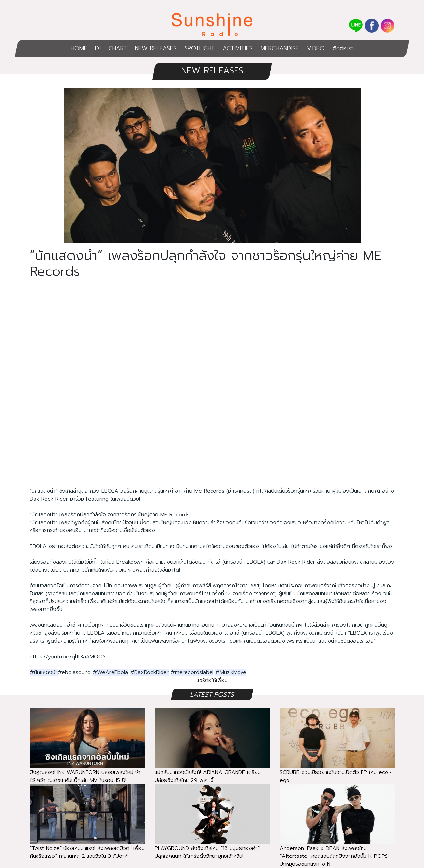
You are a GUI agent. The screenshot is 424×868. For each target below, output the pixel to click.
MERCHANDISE (280, 48)
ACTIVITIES (238, 48)
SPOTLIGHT (200, 48)
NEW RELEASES (156, 48)
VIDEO (316, 48)
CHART (118, 48)
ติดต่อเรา (343, 48)
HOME (79, 48)
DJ (98, 48)
